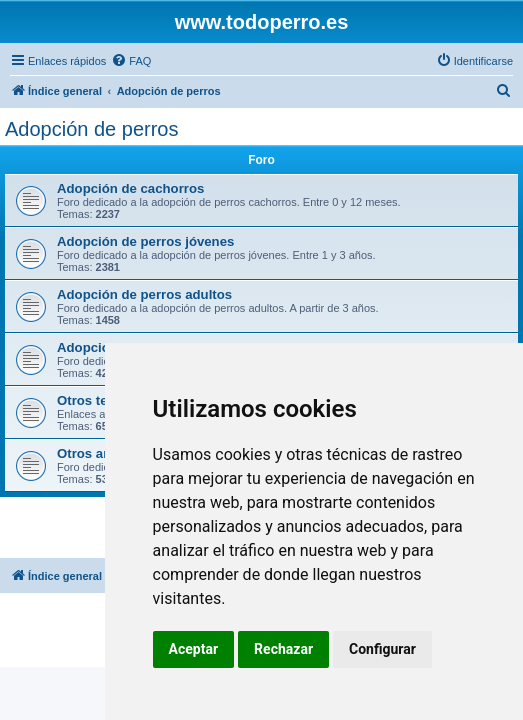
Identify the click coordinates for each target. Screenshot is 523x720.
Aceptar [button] (194, 649)
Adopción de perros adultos (144, 294)
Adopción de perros (91, 129)
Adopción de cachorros (130, 188)
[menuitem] (131, 61)
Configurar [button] (382, 649)
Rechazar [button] (283, 649)
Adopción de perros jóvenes (145, 241)
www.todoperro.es (262, 22)
